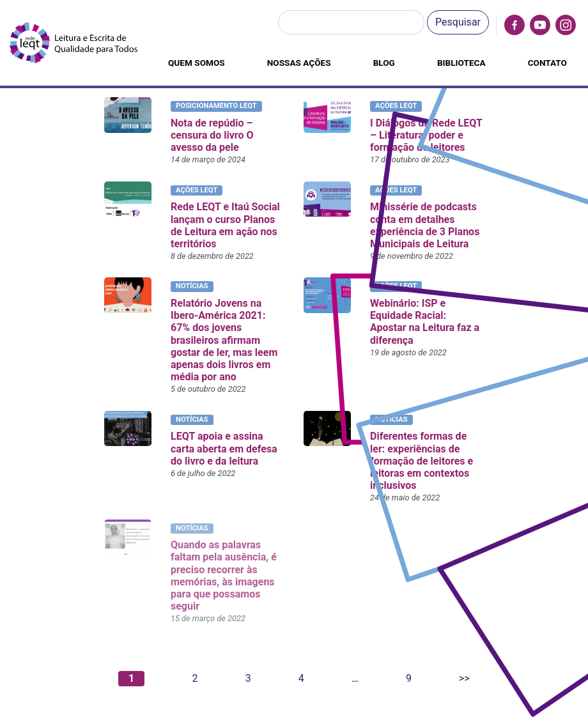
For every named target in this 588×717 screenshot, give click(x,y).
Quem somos (197, 63)
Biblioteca (461, 63)
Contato (547, 63)
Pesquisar (458, 22)
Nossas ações (299, 63)
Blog (384, 63)
